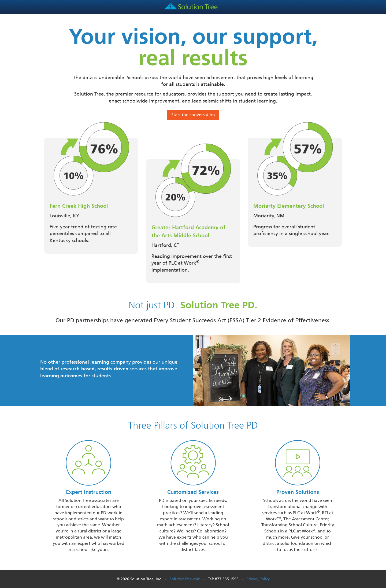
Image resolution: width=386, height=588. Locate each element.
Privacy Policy (258, 579)
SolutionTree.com (185, 579)
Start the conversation (193, 115)
